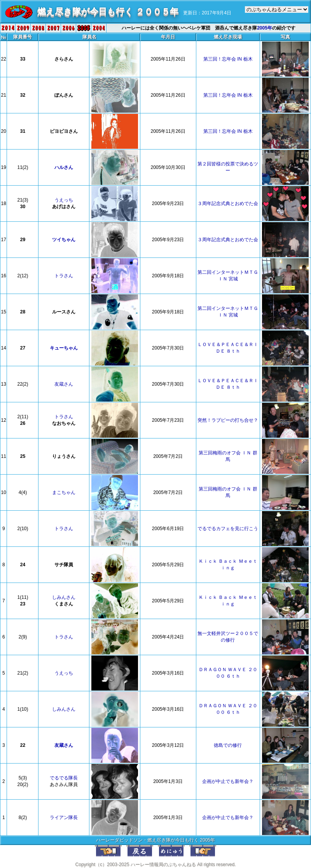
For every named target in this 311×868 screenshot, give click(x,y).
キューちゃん (64, 348)
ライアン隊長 (64, 818)
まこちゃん (64, 492)
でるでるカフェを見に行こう (228, 529)
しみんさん (64, 597)
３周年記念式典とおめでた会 (228, 204)
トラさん (64, 276)
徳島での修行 (228, 745)
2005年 (265, 28)
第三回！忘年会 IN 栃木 (228, 59)
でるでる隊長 (64, 778)
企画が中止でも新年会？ (228, 781)
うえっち (64, 200)
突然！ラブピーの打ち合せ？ (228, 420)
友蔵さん (64, 384)
